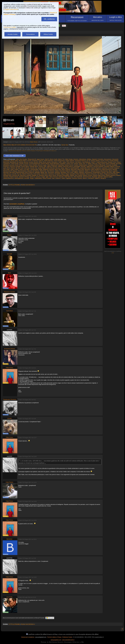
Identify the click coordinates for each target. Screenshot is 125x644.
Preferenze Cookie (10, 27)
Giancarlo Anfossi (68, 167)
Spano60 (100, 177)
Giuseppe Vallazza (109, 167)
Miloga (42, 172)
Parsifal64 (57, 174)
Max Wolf (12, 172)
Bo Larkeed (20, 162)
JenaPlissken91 (75, 168)
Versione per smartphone (28, 637)
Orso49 (14, 174)
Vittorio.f (85, 178)
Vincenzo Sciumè (77, 178)
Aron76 (102, 161)
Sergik (43, 177)
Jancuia (57, 168)
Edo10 (108, 164)
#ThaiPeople (39, 151)
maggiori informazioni (11, 9)
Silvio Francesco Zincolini (56, 177)
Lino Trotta (6, 169)
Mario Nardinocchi (96, 169)
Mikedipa (37, 172)
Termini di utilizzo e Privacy (54, 637)
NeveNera (63, 172)
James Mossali (50, 168)
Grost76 (117, 167)
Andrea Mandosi (48, 161)
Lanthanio (104, 168)
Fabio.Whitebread (52, 165)
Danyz (81, 164)
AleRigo (89, 159)
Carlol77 (93, 162)
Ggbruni (49, 167)
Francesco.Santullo (15, 167)
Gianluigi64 (77, 167)
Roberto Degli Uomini (99, 175)
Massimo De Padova (33, 171)
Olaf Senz (109, 172)
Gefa (45, 167)
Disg (99, 164)
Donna (103, 164)
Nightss (76, 172)
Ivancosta (27, 168)
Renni (46, 175)
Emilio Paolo (18, 165)
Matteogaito (75, 171)
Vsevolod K (91, 178)
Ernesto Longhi (42, 165)
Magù (41, 169)
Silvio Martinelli (78, 177)
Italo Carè (20, 168)
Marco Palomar (66, 169)
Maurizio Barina (95, 171)
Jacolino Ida (33, 168)
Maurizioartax (104, 171)
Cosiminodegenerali (35, 164)
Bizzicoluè (6, 162)
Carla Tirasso (9, 482)
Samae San (65, 145)
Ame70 (29, 161)
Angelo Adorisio (70, 161)
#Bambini (19, 151)
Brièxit (40, 162)
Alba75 (47, 159)
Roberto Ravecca (110, 175)
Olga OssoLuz (7, 174)
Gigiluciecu (90, 167)
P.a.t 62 (19, 174)
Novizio (103, 172)
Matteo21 (68, 171)
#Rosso (24, 151)
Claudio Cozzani (24, 164)
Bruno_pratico (47, 162)
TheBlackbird (38, 178)
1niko (17, 159)
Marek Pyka (81, 169)
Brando (36, 162)
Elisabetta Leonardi (9, 165)
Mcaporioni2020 (20, 172)
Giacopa (54, 167)
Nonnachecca (88, 172)
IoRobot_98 (14, 168)
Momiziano (51, 172)
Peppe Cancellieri (70, 174)
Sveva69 (27, 178)
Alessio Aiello (14, 161)
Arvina (107, 161)
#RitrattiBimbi (47, 151)
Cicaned (110, 162)
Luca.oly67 (26, 169)
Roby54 (11, 177)
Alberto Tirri (61, 159)
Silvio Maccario (69, 177)
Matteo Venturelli (60, 171)
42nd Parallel (23, 159)
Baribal (116, 161)
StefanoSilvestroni (9, 178)
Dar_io (85, 164)
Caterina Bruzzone (102, 162)
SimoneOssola (87, 177)
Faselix (76, 165)
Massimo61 (43, 171)
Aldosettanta (82, 159)
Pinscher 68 (15, 175)
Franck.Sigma (25, 167)
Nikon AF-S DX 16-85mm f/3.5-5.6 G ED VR (24, 145)
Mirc (46, 172)
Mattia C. (87, 171)
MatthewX (81, 171)
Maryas (15, 171)
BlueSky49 (13, 162)
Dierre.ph (95, 164)
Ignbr (5, 168)
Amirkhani (35, 161)
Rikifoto (72, 175)
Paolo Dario (37, 174)
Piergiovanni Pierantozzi (111, 174)
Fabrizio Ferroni (69, 165)
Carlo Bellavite (86, 162)
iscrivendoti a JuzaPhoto (17, 204)
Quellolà (29, 175)
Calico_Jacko (62, 162)
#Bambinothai (12, 151)
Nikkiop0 (81, 172)
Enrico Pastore (33, 165)
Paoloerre (51, 174)
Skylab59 (94, 177)
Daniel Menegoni (54, 164)
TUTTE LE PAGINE (14, 185)
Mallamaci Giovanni (48, 169)
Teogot (32, 178)
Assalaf (111, 161)
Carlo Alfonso (70, 162)
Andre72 (41, 161)
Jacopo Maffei (41, 168)
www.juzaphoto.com (56, 640)
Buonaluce (55, 162)
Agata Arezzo (40, 159)
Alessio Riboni (23, 161)
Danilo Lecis (70, 164)
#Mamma (54, 151)
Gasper (41, 167)
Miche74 (32, 172)
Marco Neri (58, 169)
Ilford (8, 168)
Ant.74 (88, 161)
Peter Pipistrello (80, 174)
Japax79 (67, 168)
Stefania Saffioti (108, 177)
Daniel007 (63, 164)
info (113, 253)
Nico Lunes (70, 172)
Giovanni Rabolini (98, 167)
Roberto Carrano (87, 175)
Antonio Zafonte (95, 161)
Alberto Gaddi (53, 159)
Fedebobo (91, 165)
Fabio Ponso (34, 142)
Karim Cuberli (91, 168)
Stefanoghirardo (19, 178)
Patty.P (63, 174)
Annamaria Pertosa (80, 161)
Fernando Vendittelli (111, 165)
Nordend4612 (97, 172)
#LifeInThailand (31, 151)
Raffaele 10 (35, 175)
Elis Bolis (119, 164)
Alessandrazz (108, 159)
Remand (41, 175)
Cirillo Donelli (15, 164)
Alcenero (76, 159)
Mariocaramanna (107, 169)
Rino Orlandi (78, 175)
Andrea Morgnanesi (59, 161)
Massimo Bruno (22, 171)
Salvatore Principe (24, 177)
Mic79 (27, 172)
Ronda (16, 177)
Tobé (53, 178)
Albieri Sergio (69, 159)
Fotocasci (6, 167)
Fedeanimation (83, 165)
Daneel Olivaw (45, 164)
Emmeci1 (25, 165)
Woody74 (103, 178)
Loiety (12, 169)
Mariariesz (88, 169)
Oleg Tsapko (116, 172)
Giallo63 (60, 167)
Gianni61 (83, 167)
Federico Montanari (100, 165)
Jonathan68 (83, 168)
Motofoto (57, 172)
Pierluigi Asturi (7, 175)
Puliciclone (23, 175)
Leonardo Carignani (113, 168)
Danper (76, 164)
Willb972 (97, 178)
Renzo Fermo (52, 175)
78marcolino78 (32, 159)
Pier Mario (100, 174)
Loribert (16, 169)
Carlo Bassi (78, 162)
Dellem (89, 164)
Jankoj (62, 168)
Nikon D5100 (7, 145)
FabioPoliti (61, 165)
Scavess (38, 177)
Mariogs (115, 169)
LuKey (21, 169)
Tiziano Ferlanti (47, 178)
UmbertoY (58, 178)
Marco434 (74, 169)
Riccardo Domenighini (63, 175)
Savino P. (32, 177)
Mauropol (6, 172)
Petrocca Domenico (91, 174)
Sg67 (47, 177)
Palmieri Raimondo (27, 174)
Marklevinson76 (8, 171)
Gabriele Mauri (34, 167)
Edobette (113, 164)
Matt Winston (51, 171)
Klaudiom (98, 168)
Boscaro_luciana (28, 162)
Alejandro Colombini (97, 159)
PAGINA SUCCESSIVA (28, 185)
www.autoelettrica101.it (68, 640)
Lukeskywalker (34, 169)
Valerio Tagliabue (66, 178)
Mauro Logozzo (113, 171)
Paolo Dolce (44, 174)
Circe (114, 162)
